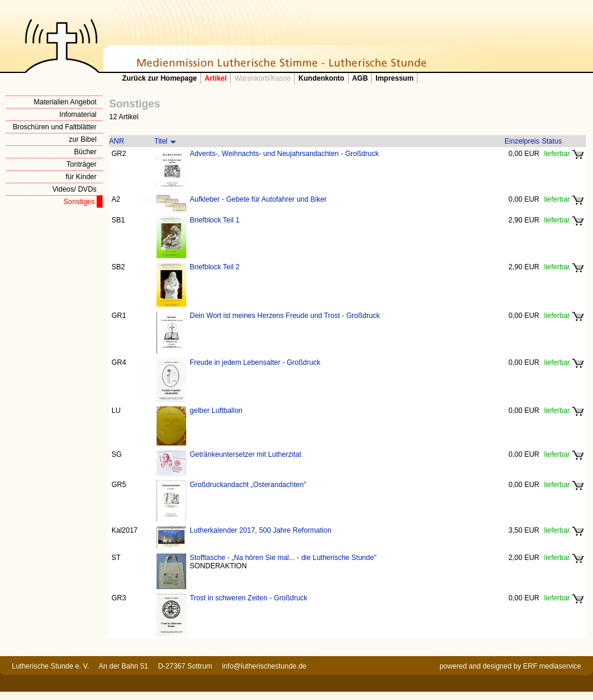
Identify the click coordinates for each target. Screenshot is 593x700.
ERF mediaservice (552, 666)
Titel (161, 141)
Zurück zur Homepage (160, 78)
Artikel (216, 78)
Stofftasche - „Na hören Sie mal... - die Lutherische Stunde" (283, 558)
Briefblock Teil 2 (215, 267)
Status (552, 141)
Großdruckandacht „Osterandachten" (248, 485)
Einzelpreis (522, 141)
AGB (360, 78)
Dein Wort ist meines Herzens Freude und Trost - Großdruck (285, 316)
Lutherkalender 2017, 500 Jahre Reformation (261, 530)
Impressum (394, 78)
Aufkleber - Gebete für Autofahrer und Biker (258, 199)
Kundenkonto (321, 78)
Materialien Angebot (65, 102)
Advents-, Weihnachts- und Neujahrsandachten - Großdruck (284, 154)
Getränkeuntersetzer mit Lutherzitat (246, 454)
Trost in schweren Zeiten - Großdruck (248, 598)
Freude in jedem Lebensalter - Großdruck (255, 362)
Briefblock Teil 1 (215, 220)
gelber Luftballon (216, 411)
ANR (117, 141)
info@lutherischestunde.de (264, 666)
